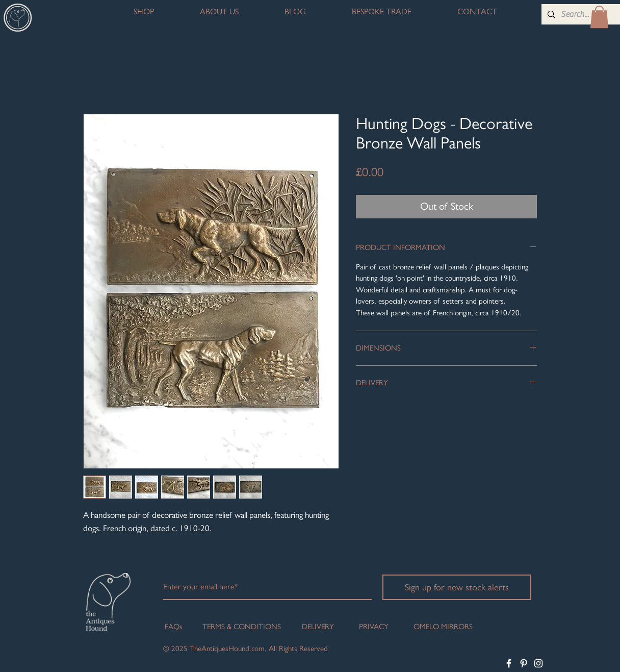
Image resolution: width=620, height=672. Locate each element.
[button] (599, 17)
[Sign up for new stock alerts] (457, 587)
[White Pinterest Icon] (524, 663)
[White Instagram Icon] (538, 663)
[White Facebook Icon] (509, 663)
